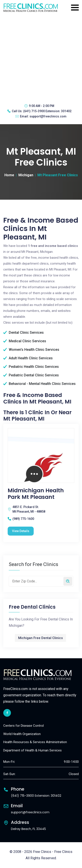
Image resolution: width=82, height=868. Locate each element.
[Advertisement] (41, 57)
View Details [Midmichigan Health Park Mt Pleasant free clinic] (21, 531)
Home (9, 175)
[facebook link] (7, 713)
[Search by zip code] (68, 581)
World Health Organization (22, 734)
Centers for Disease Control (24, 726)
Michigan (26, 175)
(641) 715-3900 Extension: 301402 (47, 111)
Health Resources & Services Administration (35, 742)
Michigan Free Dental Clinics (40, 638)
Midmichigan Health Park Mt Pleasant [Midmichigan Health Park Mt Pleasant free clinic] (36, 494)
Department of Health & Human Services (32, 750)
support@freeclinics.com (48, 116)
